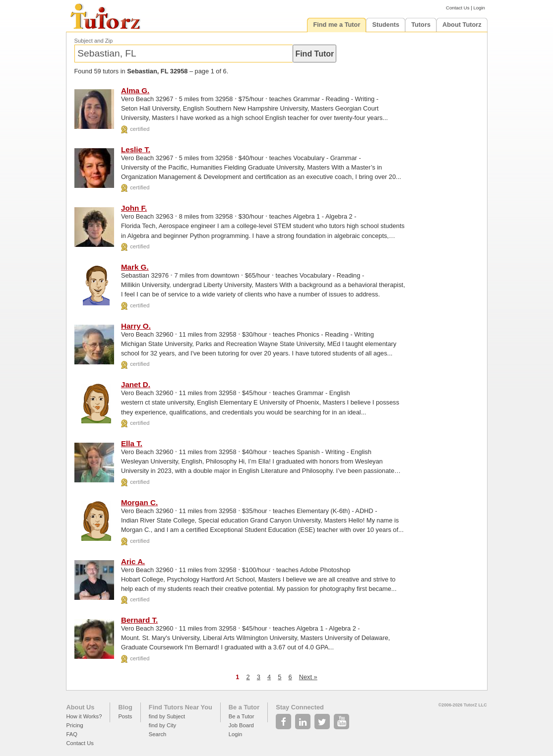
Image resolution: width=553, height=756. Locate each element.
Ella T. (132, 443)
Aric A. (133, 561)
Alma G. (135, 90)
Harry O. (136, 326)
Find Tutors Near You (181, 707)
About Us (81, 707)
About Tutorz (462, 25)
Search (157, 734)
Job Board (241, 725)
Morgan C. (139, 502)
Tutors (421, 25)
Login (479, 8)
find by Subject (167, 716)
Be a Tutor (244, 707)
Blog (125, 707)
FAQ (72, 734)
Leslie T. (136, 149)
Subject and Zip (94, 41)
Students (386, 25)
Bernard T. (139, 620)
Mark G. (135, 267)
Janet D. (136, 384)
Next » (308, 677)
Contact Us (458, 8)
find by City (162, 725)
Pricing (75, 725)
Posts (125, 716)
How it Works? (84, 716)
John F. (134, 208)
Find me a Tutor (337, 25)
